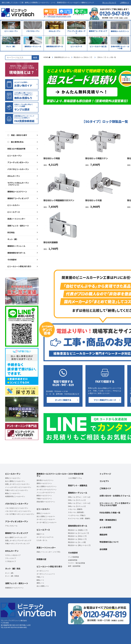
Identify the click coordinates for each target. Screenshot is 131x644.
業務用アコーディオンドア (18, 198)
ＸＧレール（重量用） (76, 509)
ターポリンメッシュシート (46, 574)
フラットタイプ (10, 558)
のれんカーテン (14, 176)
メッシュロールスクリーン (46, 493)
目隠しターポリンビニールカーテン (17, 484)
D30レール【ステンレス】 (77, 500)
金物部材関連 (73, 560)
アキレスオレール (11, 526)
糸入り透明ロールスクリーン (47, 486)
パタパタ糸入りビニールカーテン (17, 508)
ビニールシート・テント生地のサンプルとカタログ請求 (115, 504)
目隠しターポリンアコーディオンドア (18, 541)
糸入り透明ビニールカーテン (15, 481)
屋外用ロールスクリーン (45, 480)
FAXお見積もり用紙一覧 (110, 513)
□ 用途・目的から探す (17, 135)
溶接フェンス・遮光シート (18, 226)
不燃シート (40, 577)
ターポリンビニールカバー (46, 519)
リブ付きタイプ (10, 561)
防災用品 (11, 232)
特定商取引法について (109, 542)
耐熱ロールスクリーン (44, 496)
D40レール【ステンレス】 (77, 506)
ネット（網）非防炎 (12, 576)
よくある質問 (105, 527)
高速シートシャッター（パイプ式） (49, 552)
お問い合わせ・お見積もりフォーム (115, 496)
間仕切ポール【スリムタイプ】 (79, 533)
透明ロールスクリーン (44, 483)
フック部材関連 (73, 557)
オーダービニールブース (45, 537)
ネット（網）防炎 (13, 569)
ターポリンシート (43, 571)
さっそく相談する (63, 400)
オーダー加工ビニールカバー (47, 522)
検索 (35, 58)
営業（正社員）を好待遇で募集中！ (57, 14)
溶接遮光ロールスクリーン (14, 588)
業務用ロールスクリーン (17, 192)
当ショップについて (109, 3)
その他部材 (12, 260)
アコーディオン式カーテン (18, 162)
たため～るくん (42, 540)
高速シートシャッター (16, 219)
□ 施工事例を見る (15, 142)
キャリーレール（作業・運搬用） (80, 519)
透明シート (40, 583)
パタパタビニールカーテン (18, 169)
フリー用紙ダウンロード (105, 400)
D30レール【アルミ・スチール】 (79, 497)
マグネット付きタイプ (13, 555)
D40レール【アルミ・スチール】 (79, 503)
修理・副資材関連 (74, 566)
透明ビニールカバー (43, 513)
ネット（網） (13, 239)
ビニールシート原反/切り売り (19, 266)
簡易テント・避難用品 (78, 485)
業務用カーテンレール (16, 246)
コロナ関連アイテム (75, 478)
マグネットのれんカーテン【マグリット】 (18, 184)
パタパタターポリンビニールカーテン (18, 511)
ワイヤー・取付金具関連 (77, 563)
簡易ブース (40, 534)
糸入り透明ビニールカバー (46, 516)
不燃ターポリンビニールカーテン (17, 490)
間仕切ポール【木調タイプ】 (78, 530)
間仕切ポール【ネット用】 (77, 542)
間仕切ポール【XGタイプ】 (78, 536)
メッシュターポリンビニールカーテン (18, 487)
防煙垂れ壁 (41, 559)
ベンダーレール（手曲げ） (77, 515)
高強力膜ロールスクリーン (46, 502)
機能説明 (103, 535)
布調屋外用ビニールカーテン (15, 496)
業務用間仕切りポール (16, 253)
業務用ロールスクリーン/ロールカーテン (52, 475)
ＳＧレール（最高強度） (77, 512)
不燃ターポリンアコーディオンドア (17, 544)
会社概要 (103, 549)
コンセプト (104, 481)
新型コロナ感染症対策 (16, 149)
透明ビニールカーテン (13, 478)
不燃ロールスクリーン (44, 499)
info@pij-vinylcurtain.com (59, 17)
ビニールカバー (14, 205)
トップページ (105, 474)
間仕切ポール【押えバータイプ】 (80, 545)
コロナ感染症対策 (76, 474)
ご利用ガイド (125, 3)
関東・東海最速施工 (108, 520)
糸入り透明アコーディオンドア (16, 537)
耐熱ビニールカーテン (13, 493)
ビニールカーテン (15, 156)
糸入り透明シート (43, 586)
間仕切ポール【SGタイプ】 (78, 539)
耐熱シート (40, 580)
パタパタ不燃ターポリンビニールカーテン (20, 514)
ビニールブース (14, 212)
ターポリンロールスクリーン (47, 490)
